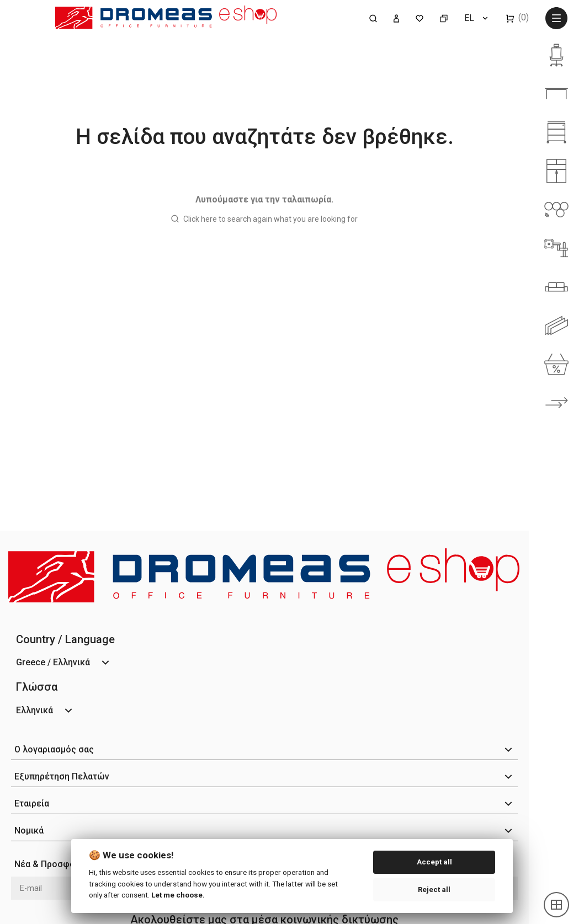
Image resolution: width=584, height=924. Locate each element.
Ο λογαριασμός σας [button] (54, 749)
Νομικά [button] (29, 830)
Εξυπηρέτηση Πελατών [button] (62, 776)
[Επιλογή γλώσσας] (477, 18)
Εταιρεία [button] (32, 803)
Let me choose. (178, 895)
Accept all (434, 862)
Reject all (434, 890)
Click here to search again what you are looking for (270, 219)
